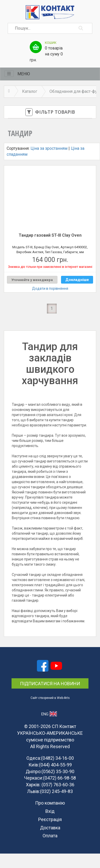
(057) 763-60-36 (58, 785)
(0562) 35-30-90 (58, 771)
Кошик (51, 43)
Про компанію (50, 803)
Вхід (50, 811)
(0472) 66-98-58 (59, 778)
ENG (49, 714)
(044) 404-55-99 (55, 765)
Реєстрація (50, 819)
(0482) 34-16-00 (57, 758)
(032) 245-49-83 (56, 791)
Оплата (50, 836)
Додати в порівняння (50, 288)
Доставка (50, 828)
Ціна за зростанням (49, 148)
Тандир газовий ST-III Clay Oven (50, 235)
